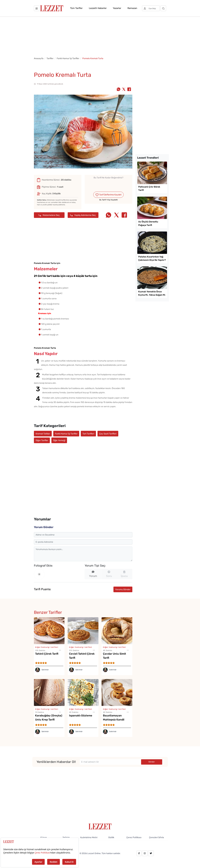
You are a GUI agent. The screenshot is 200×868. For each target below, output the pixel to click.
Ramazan (132, 8)
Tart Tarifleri (88, 434)
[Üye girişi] (151, 8)
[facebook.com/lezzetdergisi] (139, 853)
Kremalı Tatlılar (43, 434)
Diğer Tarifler (42, 440)
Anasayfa (39, 58)
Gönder (152, 762)
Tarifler (50, 58)
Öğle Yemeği (59, 440)
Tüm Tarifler (76, 8)
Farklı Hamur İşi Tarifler (68, 58)
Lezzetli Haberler (98, 8)
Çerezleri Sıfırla (156, 837)
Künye (44, 837)
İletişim (66, 837)
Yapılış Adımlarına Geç (83, 215)
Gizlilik (111, 837)
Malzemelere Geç (49, 215)
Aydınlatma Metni (89, 837)
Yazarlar (117, 8)
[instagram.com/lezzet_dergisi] (145, 853)
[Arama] (163, 8)
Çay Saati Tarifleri (108, 434)
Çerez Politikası (134, 837)
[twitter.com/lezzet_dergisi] (151, 853)
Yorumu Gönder (123, 589)
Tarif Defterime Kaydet (108, 195)
